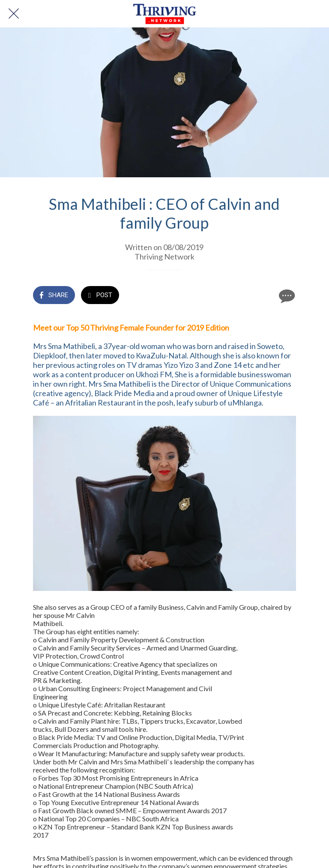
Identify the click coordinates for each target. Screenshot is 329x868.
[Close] (14, 14)
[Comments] (286, 296)
